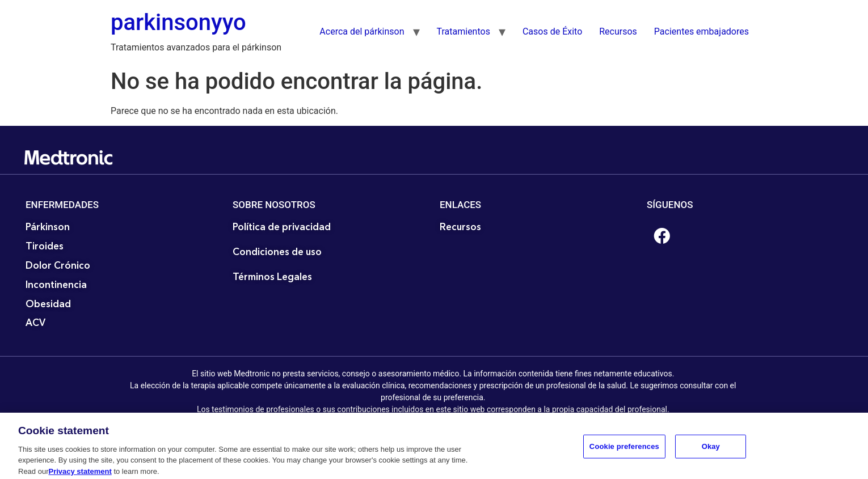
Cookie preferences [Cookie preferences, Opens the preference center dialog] (624, 454)
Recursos (618, 31)
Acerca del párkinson (362, 31)
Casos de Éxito (552, 31)
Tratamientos (464, 31)
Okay (711, 454)
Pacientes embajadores (701, 31)
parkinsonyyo (178, 22)
